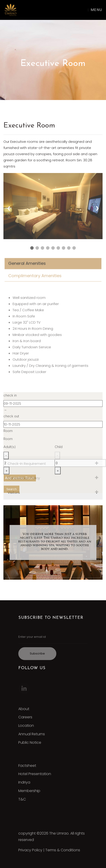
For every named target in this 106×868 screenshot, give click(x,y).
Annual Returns (32, 734)
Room (8, 435)
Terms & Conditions (63, 850)
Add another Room (20, 482)
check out (11, 420)
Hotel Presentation (35, 774)
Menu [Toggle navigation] (95, 10)
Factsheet (27, 766)
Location (26, 726)
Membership (29, 791)
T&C (22, 799)
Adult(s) (10, 451)
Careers (25, 717)
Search (12, 493)
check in (10, 400)
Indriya (24, 782)
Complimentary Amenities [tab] (35, 281)
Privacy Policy (30, 850)
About (24, 709)
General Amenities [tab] (27, 269)
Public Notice (30, 742)
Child (59, 451)
